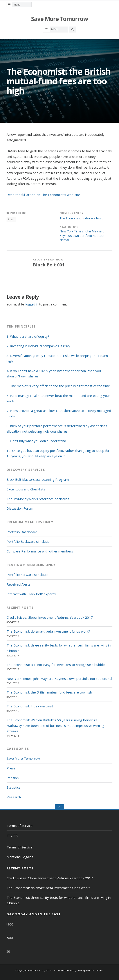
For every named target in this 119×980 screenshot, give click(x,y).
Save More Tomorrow (59, 19)
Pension (13, 778)
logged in (32, 304)
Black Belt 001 (49, 265)
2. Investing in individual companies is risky (38, 346)
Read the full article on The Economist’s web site (43, 195)
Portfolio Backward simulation (29, 541)
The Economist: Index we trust (81, 218)
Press (11, 219)
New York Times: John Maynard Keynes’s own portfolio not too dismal (82, 236)
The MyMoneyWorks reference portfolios (38, 499)
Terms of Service (20, 825)
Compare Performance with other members (40, 551)
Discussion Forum (20, 508)
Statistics (14, 787)
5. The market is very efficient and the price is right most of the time (58, 386)
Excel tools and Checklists (26, 489)
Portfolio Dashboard (22, 532)
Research (14, 797)
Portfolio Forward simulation (28, 575)
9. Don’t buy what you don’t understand (36, 441)
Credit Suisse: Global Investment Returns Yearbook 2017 (50, 617)
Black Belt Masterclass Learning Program (38, 479)
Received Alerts (19, 584)
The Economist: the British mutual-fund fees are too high (49, 692)
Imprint (12, 835)
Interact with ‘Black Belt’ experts (31, 594)
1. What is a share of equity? (28, 336)
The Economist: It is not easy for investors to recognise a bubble (56, 665)
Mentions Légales (20, 857)
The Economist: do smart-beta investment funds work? (48, 631)
